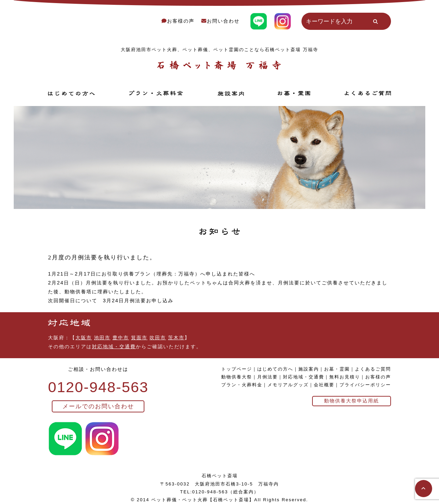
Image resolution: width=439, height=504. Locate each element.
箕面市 (139, 338)
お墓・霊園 (337, 369)
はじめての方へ (275, 369)
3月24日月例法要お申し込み (138, 301)
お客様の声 (178, 21)
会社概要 (324, 385)
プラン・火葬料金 (242, 385)
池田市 (102, 338)
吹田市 (158, 338)
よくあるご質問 (373, 369)
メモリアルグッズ (288, 385)
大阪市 (84, 338)
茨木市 (176, 338)
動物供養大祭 (237, 377)
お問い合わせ (221, 21)
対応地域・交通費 (114, 347)
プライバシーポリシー (365, 385)
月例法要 (268, 377)
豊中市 (121, 338)
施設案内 (309, 369)
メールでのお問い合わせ (98, 406)
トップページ (237, 369)
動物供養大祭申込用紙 (352, 401)
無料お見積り (345, 377)
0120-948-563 (98, 387)
